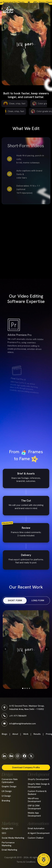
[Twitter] (31, 756)
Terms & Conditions (26, 862)
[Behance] (11, 756)
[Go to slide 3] (27, 688)
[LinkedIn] (4, 756)
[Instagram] (18, 756)
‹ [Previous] (5, 649)
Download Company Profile (26, 767)
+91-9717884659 (18, 716)
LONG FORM (33, 601)
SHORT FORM (19, 601)
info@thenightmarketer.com (23, 724)
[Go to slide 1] (23, 688)
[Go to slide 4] (29, 688)
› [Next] (47, 649)
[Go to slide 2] (25, 688)
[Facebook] (24, 756)
